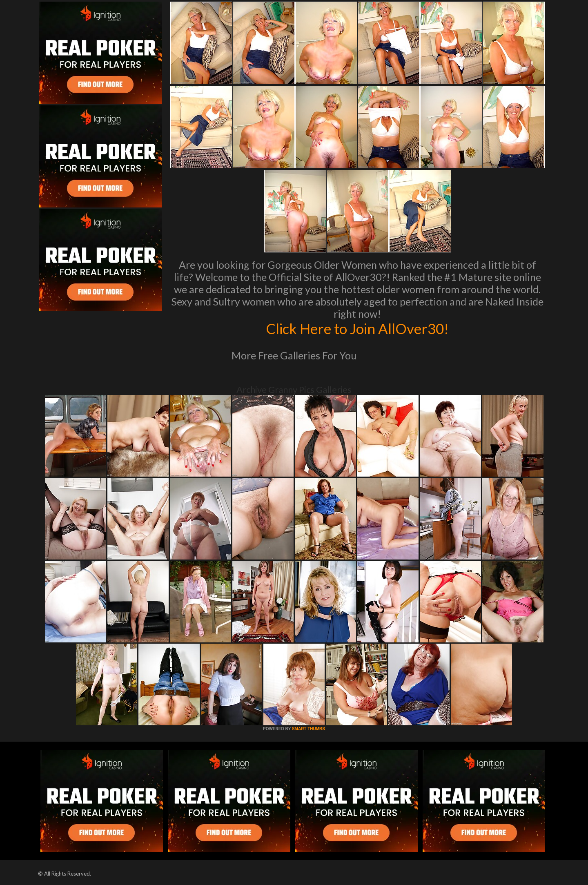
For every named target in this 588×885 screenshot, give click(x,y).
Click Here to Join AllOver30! (357, 328)
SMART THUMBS (308, 729)
